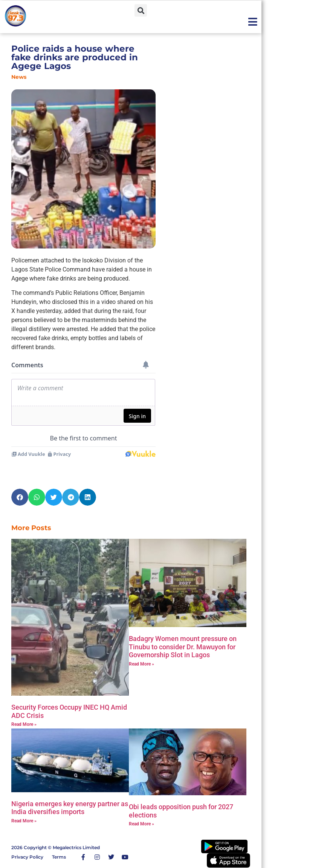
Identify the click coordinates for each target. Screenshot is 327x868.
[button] (141, 10)
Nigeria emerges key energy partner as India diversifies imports (70, 808)
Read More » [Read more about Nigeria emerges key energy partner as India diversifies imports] (24, 821)
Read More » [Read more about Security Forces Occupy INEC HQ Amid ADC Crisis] (24, 724)
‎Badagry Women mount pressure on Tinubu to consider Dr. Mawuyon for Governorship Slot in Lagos (183, 647)
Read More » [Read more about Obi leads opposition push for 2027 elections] (141, 824)
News (19, 77)
